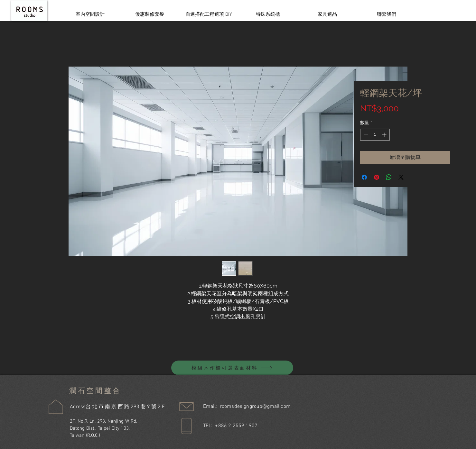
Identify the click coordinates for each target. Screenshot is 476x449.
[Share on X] (401, 177)
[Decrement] (365, 135)
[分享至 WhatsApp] (389, 177)
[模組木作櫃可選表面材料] (232, 368)
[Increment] (385, 135)
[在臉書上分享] (364, 177)
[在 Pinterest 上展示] (377, 177)
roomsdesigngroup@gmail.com (255, 407)
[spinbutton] (375, 135)
